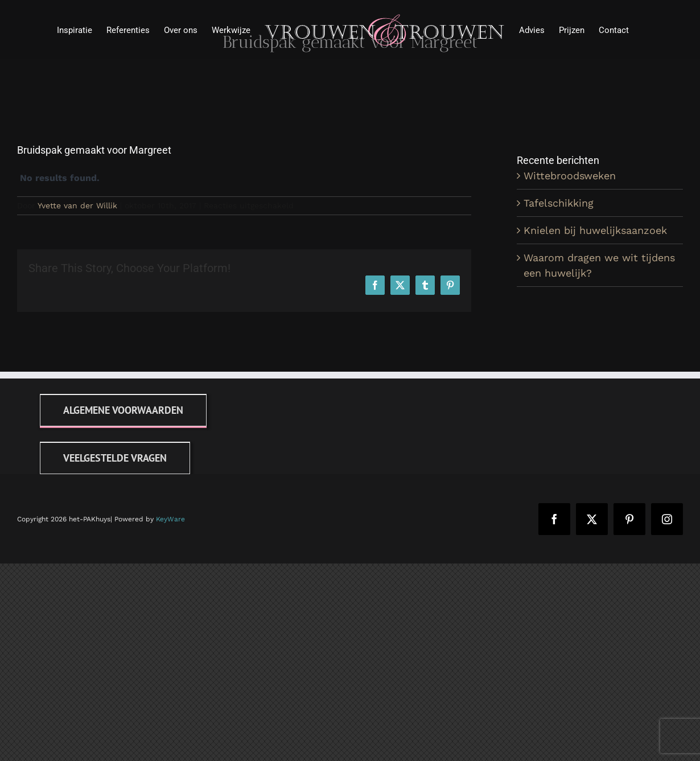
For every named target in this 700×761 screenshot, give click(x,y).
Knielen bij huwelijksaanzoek (595, 230)
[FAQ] (115, 458)
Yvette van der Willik (77, 205)
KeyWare (170, 519)
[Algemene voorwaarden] (123, 410)
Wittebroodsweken (570, 176)
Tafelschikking (559, 203)
